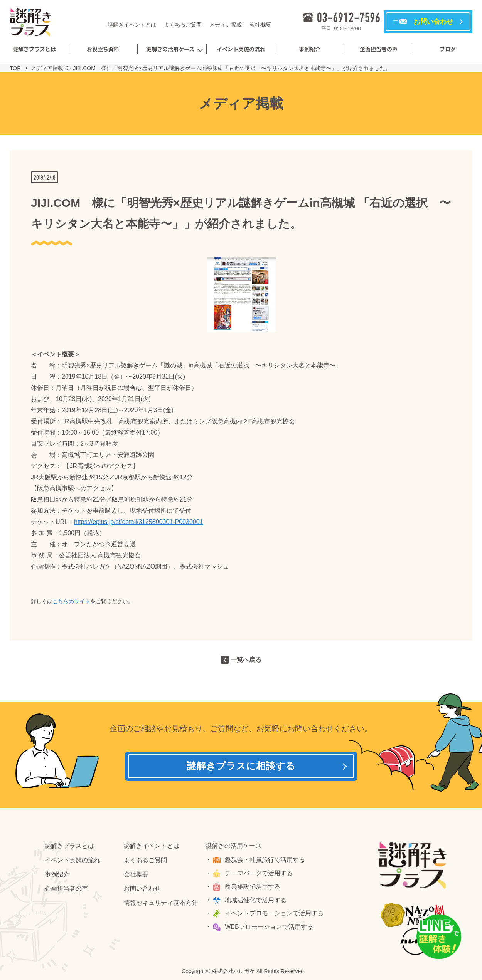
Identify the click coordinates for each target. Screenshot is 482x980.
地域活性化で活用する (256, 901)
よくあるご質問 (183, 25)
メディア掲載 (226, 25)
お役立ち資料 (103, 49)
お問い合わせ (142, 890)
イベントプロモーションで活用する (275, 915)
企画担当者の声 (379, 49)
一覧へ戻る (246, 660)
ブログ (448, 49)
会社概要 (260, 25)
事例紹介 (310, 49)
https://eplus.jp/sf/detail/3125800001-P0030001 (138, 522)
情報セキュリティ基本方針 (161, 904)
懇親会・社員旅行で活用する (266, 861)
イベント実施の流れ (241, 49)
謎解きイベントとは (132, 25)
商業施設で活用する (253, 888)
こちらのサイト (71, 601)
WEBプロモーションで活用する (270, 928)
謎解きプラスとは (34, 49)
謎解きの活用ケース (170, 49)
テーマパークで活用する (260, 874)
